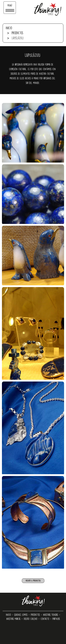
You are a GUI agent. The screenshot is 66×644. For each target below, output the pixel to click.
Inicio (9, 28)
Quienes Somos (21, 615)
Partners (56, 619)
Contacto (45, 619)
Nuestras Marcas (13, 619)
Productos (17, 33)
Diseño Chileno (31, 619)
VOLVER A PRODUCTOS (33, 581)
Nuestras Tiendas (51, 615)
